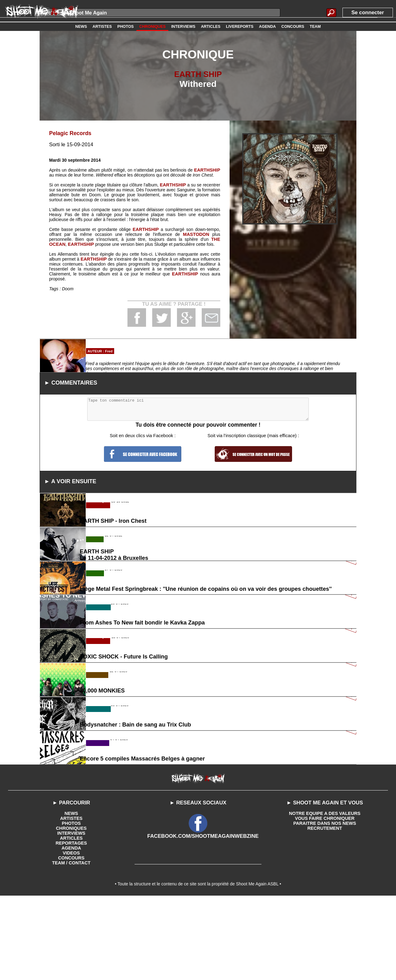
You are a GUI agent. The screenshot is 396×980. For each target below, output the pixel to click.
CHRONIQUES (71, 910)
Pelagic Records (69, 133)
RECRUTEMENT (325, 910)
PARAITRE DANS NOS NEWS (325, 905)
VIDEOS (71, 935)
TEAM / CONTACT (71, 944)
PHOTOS (71, 905)
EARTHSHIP (208, 170)
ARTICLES (71, 920)
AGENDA (71, 930)
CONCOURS (71, 940)
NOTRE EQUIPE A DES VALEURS (325, 895)
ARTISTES (71, 900)
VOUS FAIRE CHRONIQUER (325, 900)
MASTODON (197, 234)
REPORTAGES (71, 925)
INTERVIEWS (71, 915)
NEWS (71, 895)
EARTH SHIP (198, 74)
